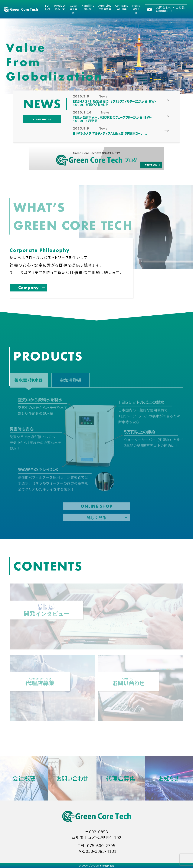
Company (29, 288)
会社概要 (24, 778)
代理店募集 (121, 778)
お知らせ (169, 778)
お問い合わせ (72, 778)
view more (42, 119)
